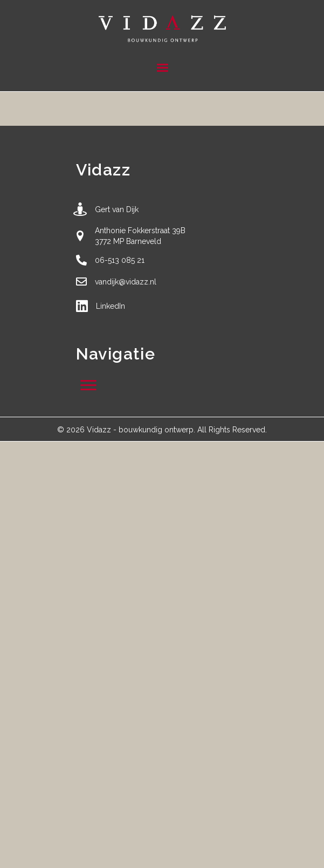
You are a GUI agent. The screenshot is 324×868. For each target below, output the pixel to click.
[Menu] (162, 68)
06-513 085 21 (120, 260)
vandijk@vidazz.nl (126, 282)
